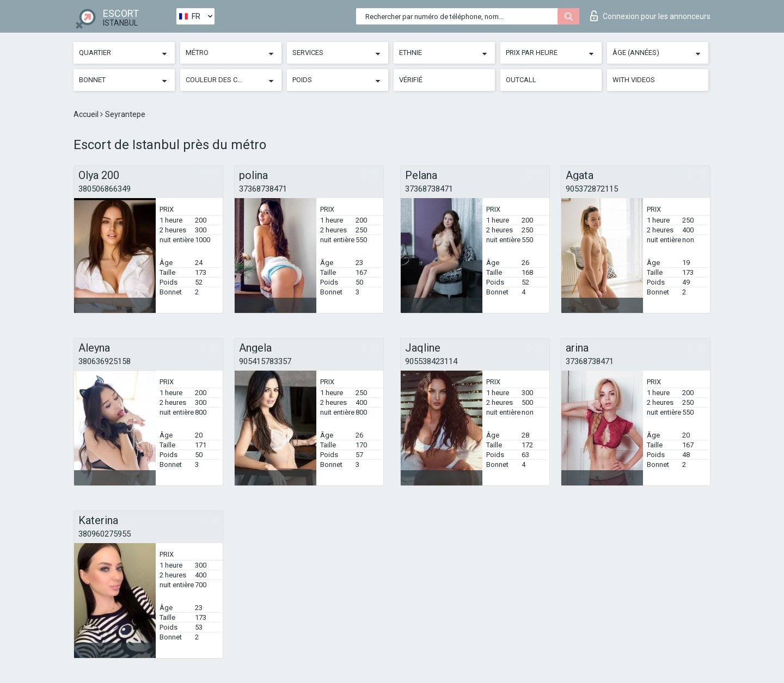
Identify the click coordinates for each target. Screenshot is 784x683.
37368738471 (263, 189)
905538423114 (431, 361)
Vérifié (411, 80)
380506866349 (105, 189)
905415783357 (265, 361)
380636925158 (105, 361)
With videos (634, 80)
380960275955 (105, 534)
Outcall (521, 80)
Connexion (650, 16)
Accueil (87, 114)
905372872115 (592, 189)
